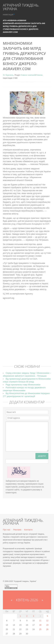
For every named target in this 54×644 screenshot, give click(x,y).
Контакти (28, 530)
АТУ (5, 20)
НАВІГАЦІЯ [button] (9, 15)
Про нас (7, 530)
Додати (42, 456)
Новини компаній (28, 75)
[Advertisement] (27, 334)
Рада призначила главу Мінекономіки (23, 385)
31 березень (8, 75)
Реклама (17, 530)
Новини (12, 20)
